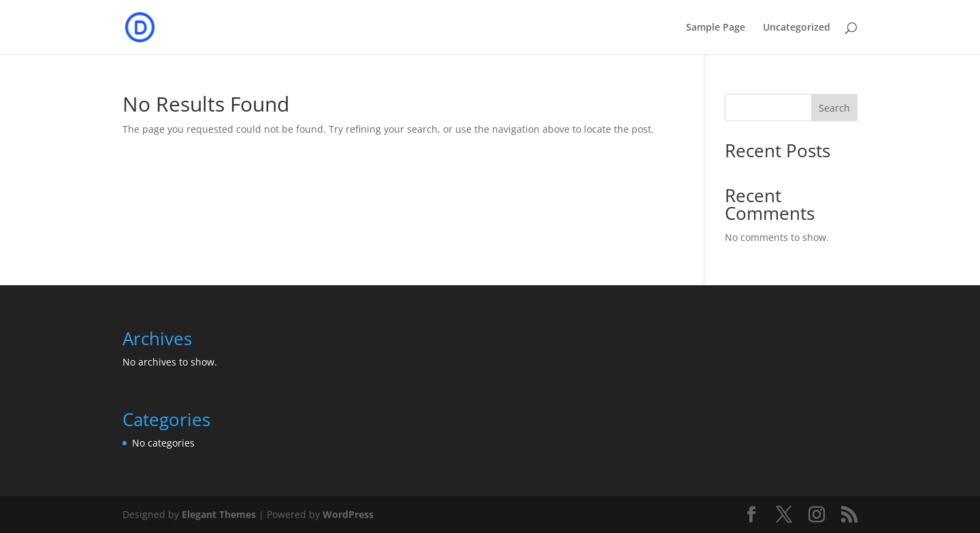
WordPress (348, 514)
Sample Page (716, 28)
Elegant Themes (219, 514)
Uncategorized (797, 28)
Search (834, 108)
